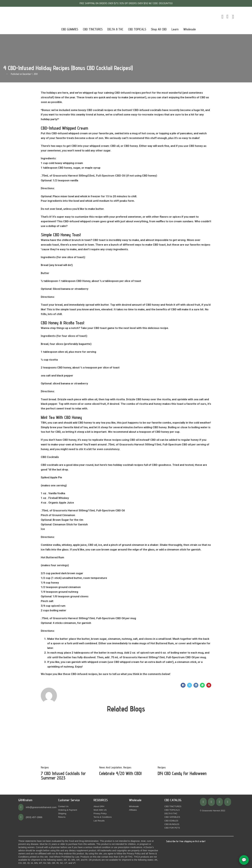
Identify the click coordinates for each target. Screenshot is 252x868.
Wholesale (190, 29)
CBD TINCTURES (93, 29)
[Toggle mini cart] (222, 17)
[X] (189, 685)
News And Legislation (110, 767)
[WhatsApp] (202, 685)
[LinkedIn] (196, 685)
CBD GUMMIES (70, 29)
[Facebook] (183, 685)
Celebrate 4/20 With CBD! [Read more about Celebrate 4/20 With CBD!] (120, 773)
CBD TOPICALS (137, 29)
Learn (175, 29)
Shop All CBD (159, 29)
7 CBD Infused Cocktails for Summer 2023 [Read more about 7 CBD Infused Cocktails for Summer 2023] (63, 776)
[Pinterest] (209, 685)
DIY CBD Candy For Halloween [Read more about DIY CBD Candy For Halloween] (182, 773)
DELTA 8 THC (115, 29)
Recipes (45, 767)
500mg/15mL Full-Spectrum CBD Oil (102, 176)
